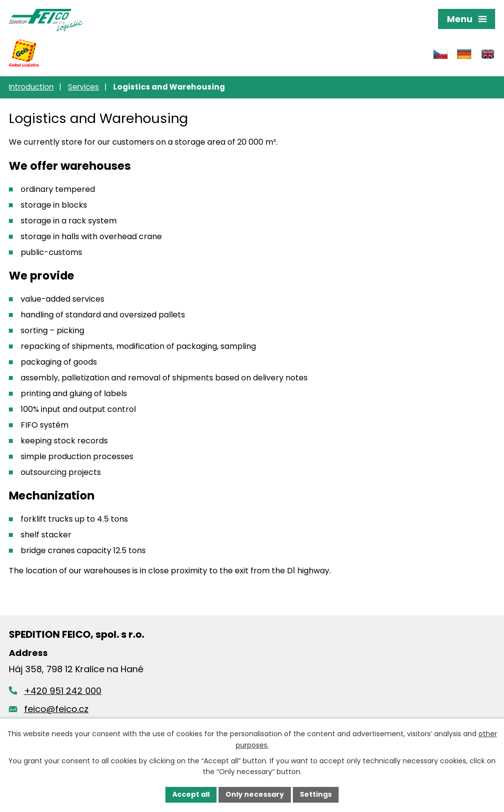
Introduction (31, 87)
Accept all (191, 794)
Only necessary (255, 794)
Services (83, 87)
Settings (316, 794)
